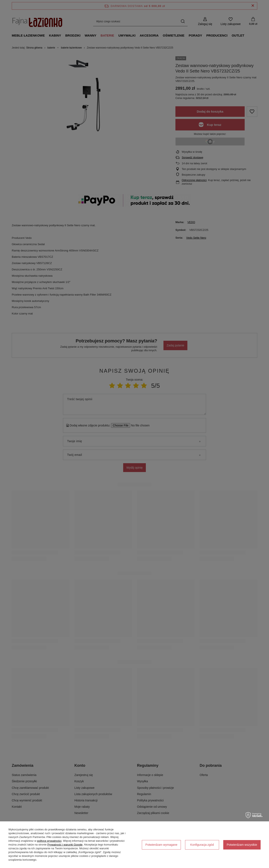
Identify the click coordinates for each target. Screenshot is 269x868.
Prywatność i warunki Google (65, 845)
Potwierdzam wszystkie (242, 845)
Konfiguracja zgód (202, 845)
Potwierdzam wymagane (161, 845)
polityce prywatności (49, 841)
